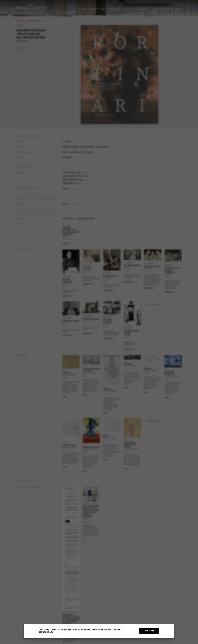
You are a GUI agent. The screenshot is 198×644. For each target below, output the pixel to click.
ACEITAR (149, 631)
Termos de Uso (46, 632)
